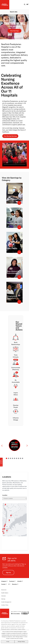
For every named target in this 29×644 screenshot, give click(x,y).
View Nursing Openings (10, 136)
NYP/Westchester (21, 528)
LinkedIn (20, 581)
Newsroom (4, 590)
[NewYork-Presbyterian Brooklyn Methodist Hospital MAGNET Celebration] (14, 155)
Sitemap (3, 599)
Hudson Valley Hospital (15, 505)
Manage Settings (21, 642)
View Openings (14, 31)
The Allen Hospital (15, 534)
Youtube (4, 584)
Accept (8, 642)
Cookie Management (6, 602)
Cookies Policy (5, 605)
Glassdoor (15, 584)
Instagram (4, 581)
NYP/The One (24, 521)
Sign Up (8, 572)
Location (5, 495)
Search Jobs (14, 12)
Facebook (12, 581)
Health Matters (5, 593)
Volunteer (4, 596)
